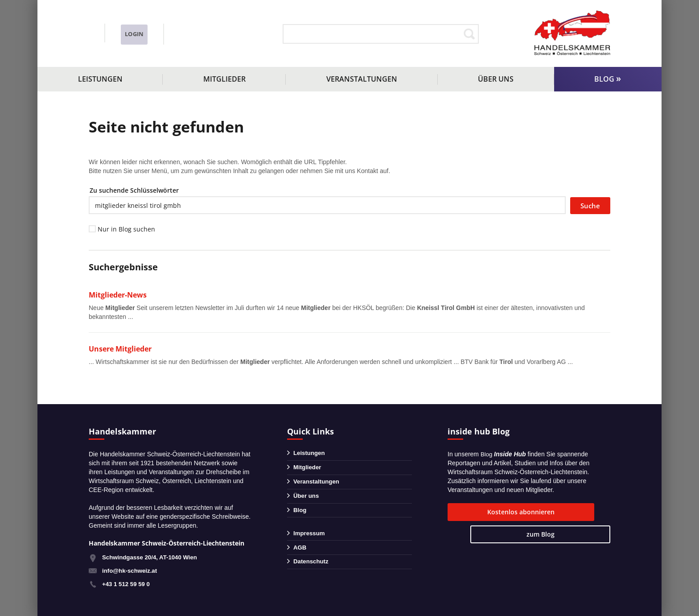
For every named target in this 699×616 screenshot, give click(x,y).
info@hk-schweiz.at (116, 41)
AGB (300, 557)
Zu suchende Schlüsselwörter (134, 190)
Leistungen (100, 79)
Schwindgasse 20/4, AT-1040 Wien (152, 557)
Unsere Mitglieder (122, 349)
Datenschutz (312, 572)
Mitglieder (224, 79)
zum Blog (578, 512)
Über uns (496, 79)
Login (225, 34)
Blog (604, 79)
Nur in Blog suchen (126, 229)
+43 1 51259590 (128, 29)
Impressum (310, 541)
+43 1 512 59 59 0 (127, 584)
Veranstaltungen (362, 79)
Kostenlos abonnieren (494, 512)
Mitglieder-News (120, 295)
